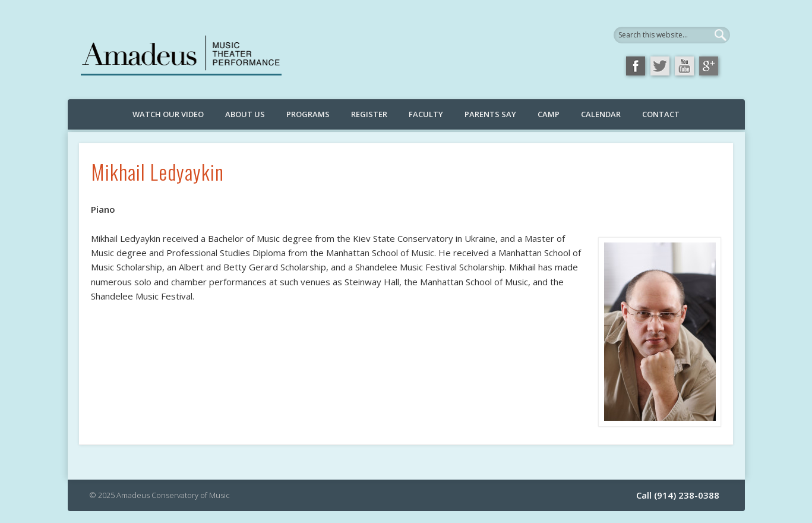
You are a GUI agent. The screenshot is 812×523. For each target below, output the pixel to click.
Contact (661, 114)
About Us (245, 114)
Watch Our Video (168, 114)
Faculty (426, 114)
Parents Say (490, 114)
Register (369, 114)
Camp (549, 114)
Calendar (601, 114)
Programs (308, 114)
